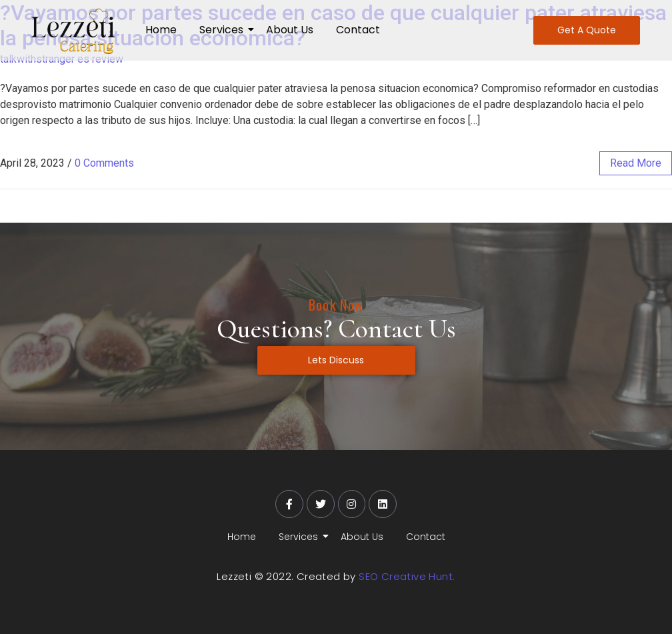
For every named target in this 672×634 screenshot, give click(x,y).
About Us (290, 30)
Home (161, 30)
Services (224, 30)
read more (636, 163)
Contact (358, 30)
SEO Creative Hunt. (407, 576)
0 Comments (104, 163)
